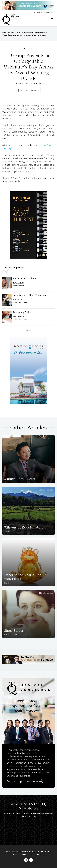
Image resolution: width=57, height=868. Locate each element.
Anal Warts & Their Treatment (30, 295)
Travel (24, 854)
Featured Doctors (42, 852)
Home (5, 33)
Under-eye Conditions (25, 278)
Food (12, 33)
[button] (27, 330)
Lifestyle (40, 854)
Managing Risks (22, 312)
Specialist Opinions (21, 852)
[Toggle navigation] (52, 19)
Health (16, 854)
